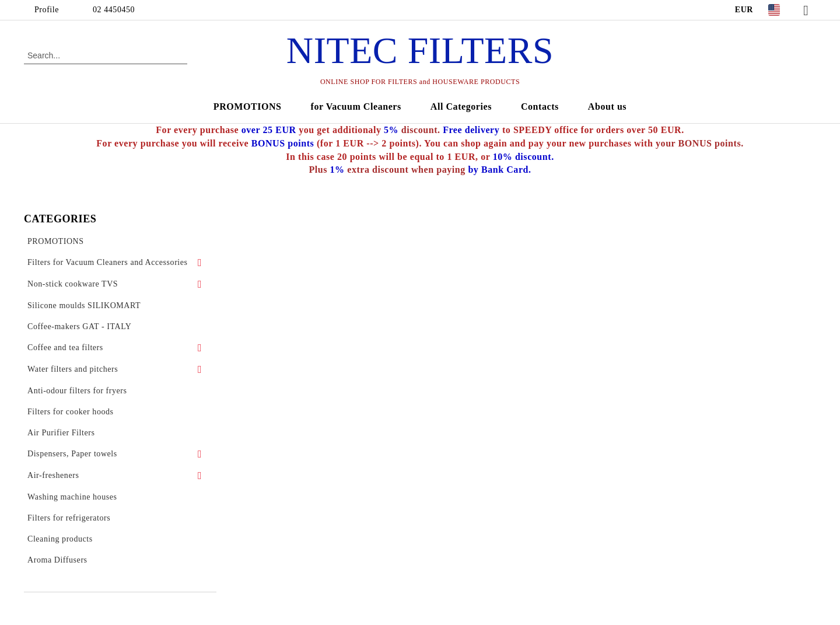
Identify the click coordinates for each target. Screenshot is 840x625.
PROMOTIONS (248, 107)
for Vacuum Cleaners (356, 107)
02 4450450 (114, 10)
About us (607, 107)
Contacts (540, 107)
